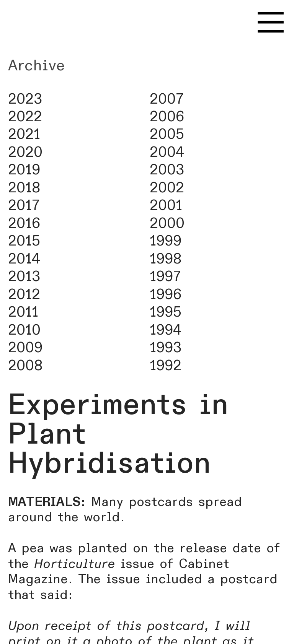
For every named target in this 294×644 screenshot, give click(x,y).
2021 (24, 134)
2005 (167, 134)
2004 (167, 152)
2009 (25, 348)
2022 (25, 117)
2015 (24, 241)
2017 (24, 206)
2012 (24, 295)
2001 (166, 206)
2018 (24, 188)
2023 (25, 99)
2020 (25, 152)
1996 (166, 295)
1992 (166, 366)
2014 (24, 259)
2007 (167, 99)
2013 (24, 277)
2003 (167, 170)
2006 (167, 117)
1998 (166, 259)
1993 (166, 348)
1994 (166, 330)
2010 (24, 330)
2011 (23, 312)
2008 (25, 366)
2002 (167, 188)
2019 (24, 170)
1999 (166, 241)
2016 (24, 224)
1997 (165, 277)
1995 (166, 312)
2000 (167, 224)
